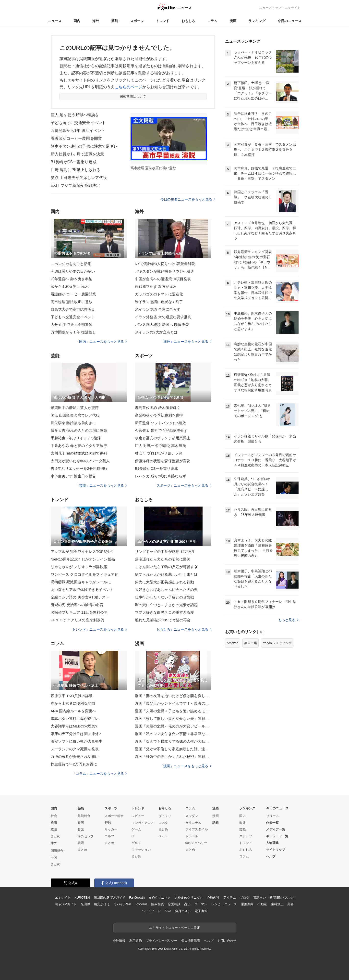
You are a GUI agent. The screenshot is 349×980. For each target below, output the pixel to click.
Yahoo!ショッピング (277, 643)
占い (187, 904)
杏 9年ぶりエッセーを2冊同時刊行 (79, 468)
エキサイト (293, 8)
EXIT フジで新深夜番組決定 (75, 185)
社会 (54, 816)
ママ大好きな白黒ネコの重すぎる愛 (165, 612)
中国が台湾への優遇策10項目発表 (163, 279)
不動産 (262, 904)
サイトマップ (276, 850)
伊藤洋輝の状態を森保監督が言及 (163, 461)
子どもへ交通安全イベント (73, 317)
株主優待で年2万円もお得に (74, 764)
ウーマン (201, 904)
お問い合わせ (227, 941)
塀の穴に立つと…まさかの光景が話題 (166, 605)
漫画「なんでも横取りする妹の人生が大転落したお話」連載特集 (173, 741)
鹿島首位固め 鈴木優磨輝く (158, 408)
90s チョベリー (196, 843)
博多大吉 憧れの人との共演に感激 (79, 430)
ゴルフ (109, 836)
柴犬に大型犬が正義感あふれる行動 (165, 582)
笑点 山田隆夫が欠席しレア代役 (79, 178)
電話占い (259, 897)
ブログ (245, 897)
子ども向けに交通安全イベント (78, 123)
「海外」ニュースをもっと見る (186, 342)
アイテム (230, 897)
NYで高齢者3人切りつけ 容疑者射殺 (165, 264)
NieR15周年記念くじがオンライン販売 (83, 559)
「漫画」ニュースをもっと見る (186, 766)
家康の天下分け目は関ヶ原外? (76, 734)
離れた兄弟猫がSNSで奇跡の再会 (163, 620)
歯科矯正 (277, 904)
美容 (290, 904)
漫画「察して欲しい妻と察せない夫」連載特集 (173, 719)
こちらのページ (128, 87)
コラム (212, 21)
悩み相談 (157, 904)
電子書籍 (201, 911)
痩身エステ (183, 911)
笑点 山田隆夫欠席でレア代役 (75, 415)
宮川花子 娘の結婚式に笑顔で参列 (79, 453)
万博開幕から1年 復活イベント (78, 131)
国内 (77, 21)
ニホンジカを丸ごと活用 (71, 264)
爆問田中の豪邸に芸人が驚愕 (75, 408)
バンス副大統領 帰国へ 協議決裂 (162, 325)
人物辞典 (272, 843)
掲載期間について (133, 96)
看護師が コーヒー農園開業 (73, 294)
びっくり (165, 816)
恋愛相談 (174, 904)
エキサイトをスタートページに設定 (175, 928)
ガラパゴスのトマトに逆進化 (159, 294)
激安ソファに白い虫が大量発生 (77, 741)
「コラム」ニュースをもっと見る (100, 774)
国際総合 (57, 851)
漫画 (233, 21)
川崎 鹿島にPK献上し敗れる (76, 170)
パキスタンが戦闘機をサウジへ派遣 (165, 271)
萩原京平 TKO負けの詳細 (72, 696)
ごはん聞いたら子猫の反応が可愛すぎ (166, 567)
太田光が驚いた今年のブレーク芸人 (80, 461)
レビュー (138, 816)
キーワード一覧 (277, 836)
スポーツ (137, 21)
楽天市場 (251, 643)
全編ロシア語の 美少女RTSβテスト (80, 597)
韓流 (81, 843)
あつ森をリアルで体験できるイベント (82, 590)
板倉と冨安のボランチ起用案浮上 (163, 438)
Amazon (233, 643)
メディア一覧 (276, 829)
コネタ (163, 823)
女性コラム (193, 823)
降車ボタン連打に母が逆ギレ (75, 719)
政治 (54, 829)
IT (133, 836)
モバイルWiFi (123, 904)
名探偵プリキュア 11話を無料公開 (79, 612)
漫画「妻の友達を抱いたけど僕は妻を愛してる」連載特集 (173, 696)
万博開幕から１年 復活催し (73, 332)
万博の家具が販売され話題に (75, 757)
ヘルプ (271, 856)
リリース (273, 816)
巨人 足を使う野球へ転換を (75, 115)
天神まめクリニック (189, 897)
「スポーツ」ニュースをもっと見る (182, 485)
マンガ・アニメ (143, 823)
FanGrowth (137, 897)
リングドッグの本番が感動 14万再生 (165, 552)
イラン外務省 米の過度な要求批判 (163, 317)
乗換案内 (247, 904)
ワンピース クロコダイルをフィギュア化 (84, 574)
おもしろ (188, 21)
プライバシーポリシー (162, 941)
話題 (216, 823)
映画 (81, 823)
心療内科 (213, 897)
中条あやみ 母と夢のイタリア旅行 (79, 446)
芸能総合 (84, 816)
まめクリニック (159, 897)
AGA (168, 911)
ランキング (257, 21)
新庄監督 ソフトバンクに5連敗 (161, 423)
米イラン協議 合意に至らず (158, 309)
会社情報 (119, 941)
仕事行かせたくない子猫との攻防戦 (165, 597)
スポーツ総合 (114, 816)
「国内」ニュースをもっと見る (101, 342)
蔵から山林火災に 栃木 (70, 286)
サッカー (111, 829)
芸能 (115, 21)
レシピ (216, 904)
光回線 (85, 904)
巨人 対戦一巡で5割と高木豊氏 (161, 446)
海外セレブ (86, 836)
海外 (96, 21)
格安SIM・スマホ (282, 897)
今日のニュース (289, 21)
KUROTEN (82, 897)
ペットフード (151, 911)
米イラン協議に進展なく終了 (159, 302)
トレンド (163, 21)
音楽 (81, 829)
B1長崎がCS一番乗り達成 (74, 162)
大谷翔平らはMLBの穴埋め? (74, 726)
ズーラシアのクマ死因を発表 (75, 749)
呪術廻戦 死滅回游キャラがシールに (81, 582)
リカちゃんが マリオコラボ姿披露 (79, 567)
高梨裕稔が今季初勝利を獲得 (159, 415)
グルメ (136, 843)
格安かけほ (102, 904)
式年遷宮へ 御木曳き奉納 (72, 279)
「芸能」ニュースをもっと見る (101, 485)
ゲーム (136, 829)
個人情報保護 (191, 941)
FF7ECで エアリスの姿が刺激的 (78, 620)
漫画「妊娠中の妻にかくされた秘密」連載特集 (173, 757)
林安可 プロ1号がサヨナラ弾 (159, 453)
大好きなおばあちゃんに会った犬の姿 (166, 590)
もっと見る (288, 620)
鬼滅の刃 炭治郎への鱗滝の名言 (77, 605)
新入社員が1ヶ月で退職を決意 (78, 154)
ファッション (141, 850)
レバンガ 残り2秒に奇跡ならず (161, 476)
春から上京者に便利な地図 (73, 703)
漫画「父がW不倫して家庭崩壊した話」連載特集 (173, 749)
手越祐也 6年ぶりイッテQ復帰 (76, 438)
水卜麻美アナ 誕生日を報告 (73, 476)
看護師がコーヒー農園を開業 (76, 138)
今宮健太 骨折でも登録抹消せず (161, 430)
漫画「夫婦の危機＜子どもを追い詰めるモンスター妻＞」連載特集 (173, 711)
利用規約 (136, 941)
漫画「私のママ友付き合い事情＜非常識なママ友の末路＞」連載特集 (173, 734)
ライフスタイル (197, 829)
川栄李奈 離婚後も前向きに (73, 423)
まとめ (55, 836)
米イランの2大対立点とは (156, 332)
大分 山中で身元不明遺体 (72, 325)
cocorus (142, 904)
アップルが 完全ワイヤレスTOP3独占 (82, 552)
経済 (54, 823)
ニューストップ (270, 8)
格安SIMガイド (66, 904)
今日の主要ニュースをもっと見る (188, 199)
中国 (54, 858)
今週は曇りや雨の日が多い (73, 271)
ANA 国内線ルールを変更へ (73, 711)
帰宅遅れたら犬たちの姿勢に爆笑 (163, 559)
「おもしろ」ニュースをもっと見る (182, 629)
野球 (108, 823)
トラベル (192, 836)
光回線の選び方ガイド (110, 897)
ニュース (55, 21)
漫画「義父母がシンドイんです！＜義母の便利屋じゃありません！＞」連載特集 (173, 703)
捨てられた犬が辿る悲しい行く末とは (166, 574)
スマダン (192, 816)
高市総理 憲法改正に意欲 (72, 302)
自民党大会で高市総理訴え (73, 309)
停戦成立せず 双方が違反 (156, 286)
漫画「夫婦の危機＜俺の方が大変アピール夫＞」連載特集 (173, 726)
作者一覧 (272, 823)
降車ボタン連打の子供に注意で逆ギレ (84, 146)
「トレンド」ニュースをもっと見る (98, 629)
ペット (163, 836)
